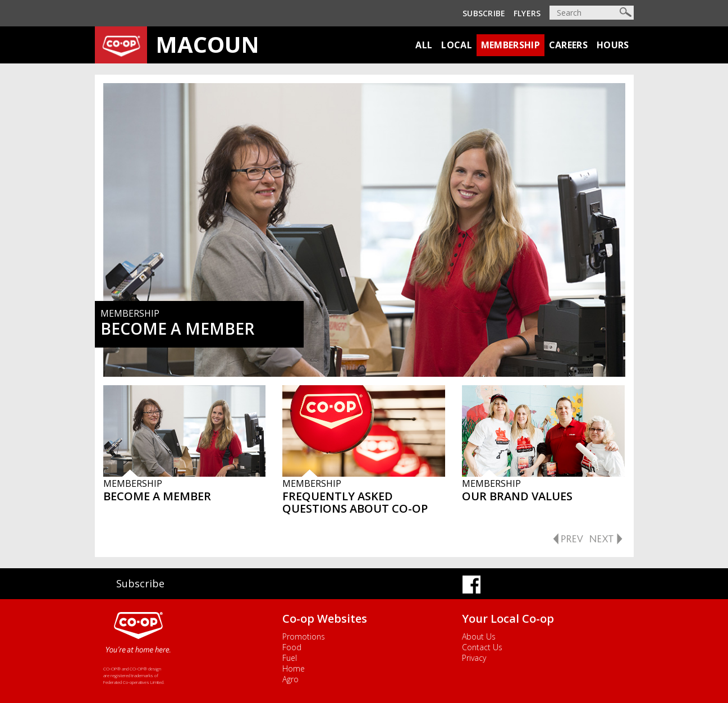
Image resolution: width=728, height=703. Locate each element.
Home (294, 668)
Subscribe (484, 13)
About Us (479, 636)
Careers (568, 45)
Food (292, 647)
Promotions (304, 636)
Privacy (474, 658)
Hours (613, 45)
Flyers (527, 13)
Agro (290, 679)
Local (457, 45)
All (424, 45)
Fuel (290, 658)
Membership (510, 45)
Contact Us (482, 647)
